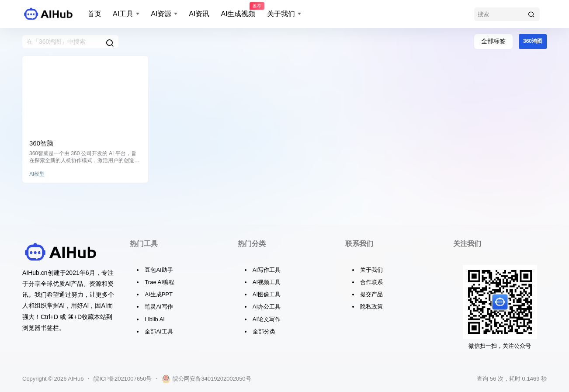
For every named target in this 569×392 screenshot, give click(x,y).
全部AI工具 (159, 331)
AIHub (75, 379)
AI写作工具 (267, 270)
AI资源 (161, 14)
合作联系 (371, 282)
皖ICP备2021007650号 (123, 379)
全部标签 (493, 41)
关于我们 (281, 14)
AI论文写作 (267, 319)
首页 (94, 14)
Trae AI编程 (159, 282)
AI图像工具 (267, 294)
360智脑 (41, 143)
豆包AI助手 (159, 270)
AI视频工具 (267, 282)
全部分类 (264, 331)
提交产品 (371, 294)
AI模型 (37, 174)
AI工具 (123, 14)
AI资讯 (199, 14)
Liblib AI (155, 319)
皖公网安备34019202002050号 (206, 379)
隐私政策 (371, 307)
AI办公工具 (267, 307)
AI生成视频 (238, 10)
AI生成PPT (159, 294)
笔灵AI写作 (159, 307)
